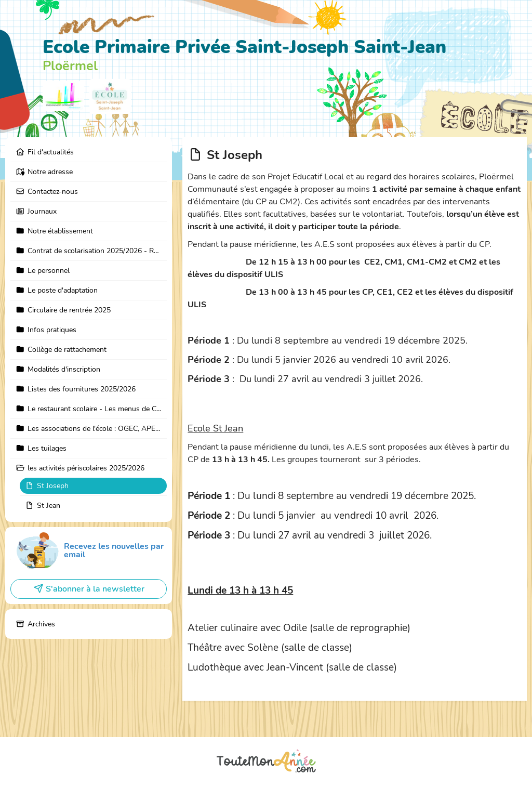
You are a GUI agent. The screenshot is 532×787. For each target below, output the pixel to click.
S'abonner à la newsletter (89, 589)
